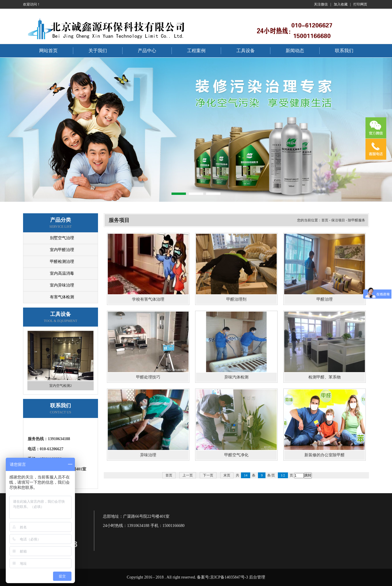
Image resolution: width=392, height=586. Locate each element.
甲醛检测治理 (62, 262)
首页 (325, 220)
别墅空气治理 (62, 238)
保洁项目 (338, 220)
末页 (227, 475)
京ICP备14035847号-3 (229, 577)
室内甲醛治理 (62, 250)
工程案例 (196, 51)
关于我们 (98, 51)
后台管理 (257, 577)
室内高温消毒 (62, 273)
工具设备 (246, 51)
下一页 (208, 475)
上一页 (188, 475)
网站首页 (48, 51)
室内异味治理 (62, 285)
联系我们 (344, 51)
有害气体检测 (62, 297)
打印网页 (360, 4)
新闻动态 (295, 51)
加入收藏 (341, 4)
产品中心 (147, 51)
